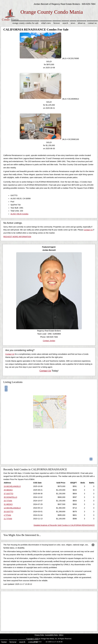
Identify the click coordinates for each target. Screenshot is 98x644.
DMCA (61, 635)
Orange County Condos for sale (25, 23)
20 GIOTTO (8, 512)
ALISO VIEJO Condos (19, 214)
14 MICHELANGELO (12, 508)
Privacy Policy (39, 635)
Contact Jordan (49, 341)
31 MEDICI (8, 504)
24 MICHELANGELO (12, 486)
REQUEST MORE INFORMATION (17, 237)
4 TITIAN (7, 515)
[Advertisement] (49, 611)
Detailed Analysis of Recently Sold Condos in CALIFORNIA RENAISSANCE (64, 525)
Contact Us (92, 23)
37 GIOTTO (8, 494)
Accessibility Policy (51, 635)
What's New (46, 23)
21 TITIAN (8, 519)
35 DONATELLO (10, 497)
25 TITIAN (8, 501)
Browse (57, 23)
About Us (82, 23)
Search (65, 23)
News (73, 23)
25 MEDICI (8, 490)
